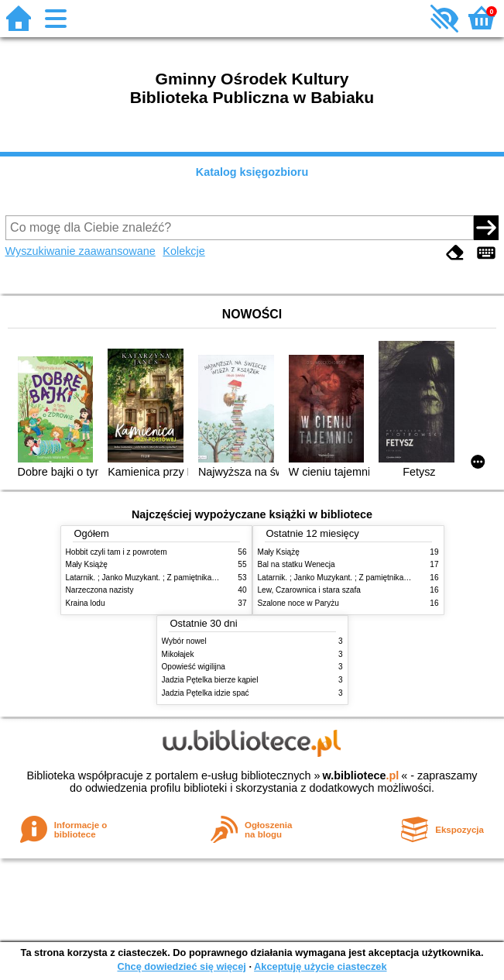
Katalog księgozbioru (252, 172)
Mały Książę (87, 564)
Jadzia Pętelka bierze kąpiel (210, 680)
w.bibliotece (361, 775)
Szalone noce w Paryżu (298, 603)
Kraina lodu (86, 603)
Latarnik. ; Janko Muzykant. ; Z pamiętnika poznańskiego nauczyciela (185, 578)
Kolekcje (183, 251)
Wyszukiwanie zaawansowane (81, 251)
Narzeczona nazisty (100, 590)
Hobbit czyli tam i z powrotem (117, 552)
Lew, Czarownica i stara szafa (309, 590)
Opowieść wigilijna (194, 667)
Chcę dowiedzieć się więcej (181, 966)
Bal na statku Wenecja (297, 564)
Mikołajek (178, 654)
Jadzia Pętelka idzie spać (206, 693)
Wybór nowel (184, 641)
